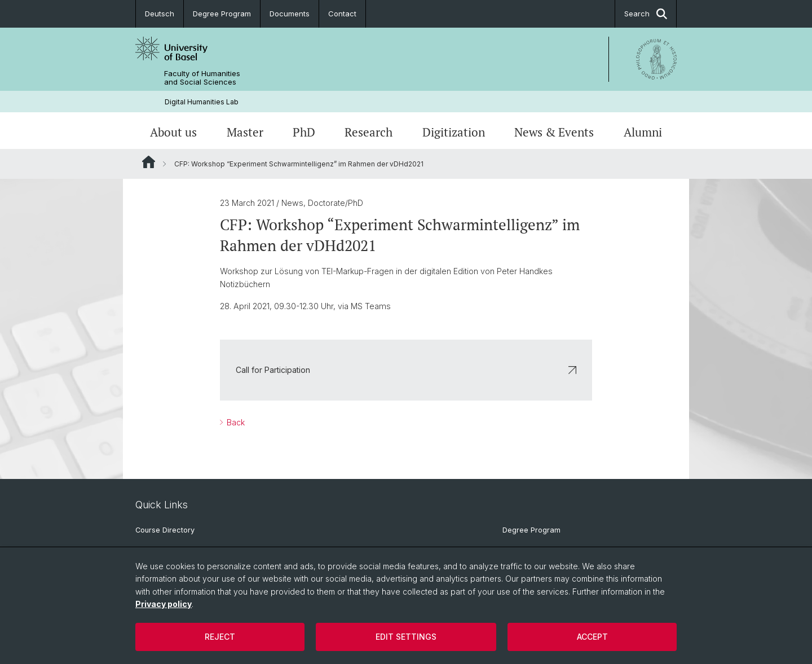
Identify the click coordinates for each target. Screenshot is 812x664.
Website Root (149, 162)
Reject (220, 637)
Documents (290, 14)
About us (173, 132)
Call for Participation (406, 370)
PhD (304, 132)
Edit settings (406, 637)
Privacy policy (164, 604)
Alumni (643, 132)
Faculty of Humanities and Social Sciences (202, 78)
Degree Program (222, 14)
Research (369, 132)
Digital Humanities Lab (202, 102)
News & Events (554, 132)
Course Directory (165, 530)
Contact (342, 14)
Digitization (454, 132)
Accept (592, 637)
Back (235, 423)
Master (245, 132)
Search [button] (646, 14)
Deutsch (160, 14)
